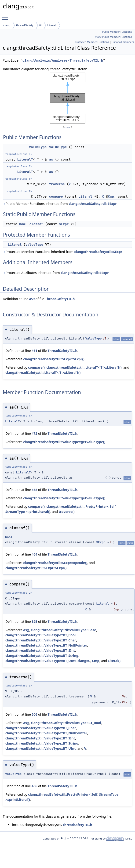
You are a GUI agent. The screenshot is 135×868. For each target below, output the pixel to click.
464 (34, 554)
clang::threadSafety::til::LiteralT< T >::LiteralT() (84, 367)
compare (56, 196)
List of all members (123, 42)
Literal (51, 25)
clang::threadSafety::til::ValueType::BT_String (42, 656)
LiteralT (25, 159)
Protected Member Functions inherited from (63, 252)
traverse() (67, 512)
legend (68, 127)
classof (36, 224)
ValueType (38, 147)
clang (7, 25)
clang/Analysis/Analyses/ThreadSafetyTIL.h (63, 61)
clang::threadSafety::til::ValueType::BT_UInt (41, 661)
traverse (57, 184)
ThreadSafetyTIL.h (60, 299)
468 (34, 490)
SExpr (64, 224)
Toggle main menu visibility (6, 16)
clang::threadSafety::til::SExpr (93, 204)
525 (34, 621)
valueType (58, 147)
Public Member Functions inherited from (60, 204)
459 (32, 299)
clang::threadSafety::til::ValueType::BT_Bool (40, 635)
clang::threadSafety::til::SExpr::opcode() (55, 563)
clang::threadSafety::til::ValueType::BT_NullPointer (46, 645)
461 (34, 351)
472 (34, 433)
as (51, 159)
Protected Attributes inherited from (56, 273)
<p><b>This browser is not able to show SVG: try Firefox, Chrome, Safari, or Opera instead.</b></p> (68, 98)
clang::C (84, 661)
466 (34, 786)
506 (34, 714)
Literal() (114, 661)
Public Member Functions (117, 32)
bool (23, 224)
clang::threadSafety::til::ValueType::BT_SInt (40, 650)
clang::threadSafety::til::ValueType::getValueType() (64, 442)
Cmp (111, 196)
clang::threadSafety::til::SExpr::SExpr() (54, 359)
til (40, 25)
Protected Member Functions (92, 42)
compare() (36, 367)
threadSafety (25, 25)
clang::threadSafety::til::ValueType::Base (64, 630)
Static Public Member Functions (113, 37)
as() (26, 630)
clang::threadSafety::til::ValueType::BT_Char (41, 640)
